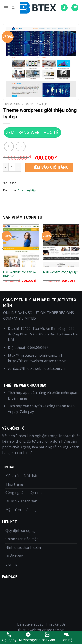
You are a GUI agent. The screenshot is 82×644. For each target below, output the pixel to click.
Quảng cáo (14, 556)
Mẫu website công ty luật (60, 272)
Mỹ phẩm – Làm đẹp (22, 510)
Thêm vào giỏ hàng (49, 167)
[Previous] (3, 257)
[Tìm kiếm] (13, 8)
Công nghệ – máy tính (24, 493)
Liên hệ (11, 564)
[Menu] (6, 8)
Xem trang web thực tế (32, 132)
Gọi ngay (9, 637)
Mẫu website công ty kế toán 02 (20, 274)
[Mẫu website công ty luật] (61, 246)
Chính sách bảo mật (22, 539)
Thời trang (14, 484)
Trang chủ (12, 104)
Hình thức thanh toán (23, 547)
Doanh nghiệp (36, 104)
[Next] (79, 257)
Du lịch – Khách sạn (21, 501)
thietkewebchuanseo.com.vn (41, 630)
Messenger (28, 637)
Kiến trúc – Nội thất (21, 476)
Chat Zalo (47, 637)
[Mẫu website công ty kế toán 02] (21, 246)
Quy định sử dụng (20, 531)
